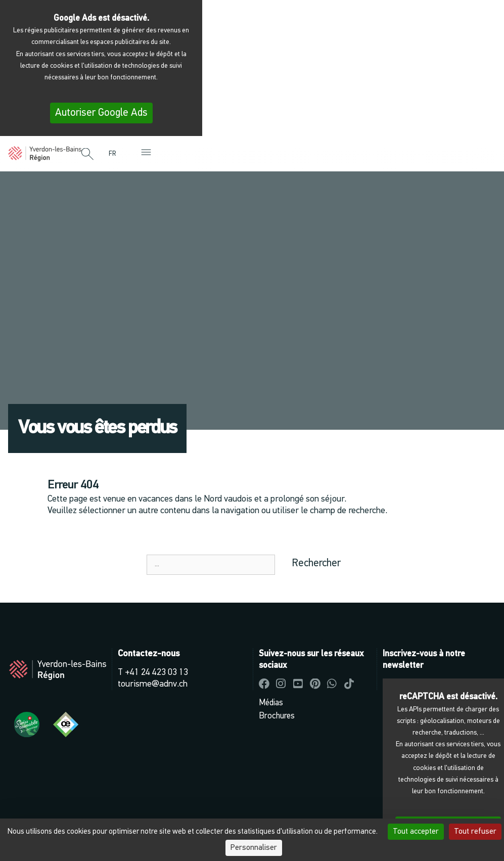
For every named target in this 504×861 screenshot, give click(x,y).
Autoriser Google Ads (101, 113)
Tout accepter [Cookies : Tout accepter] (416, 832)
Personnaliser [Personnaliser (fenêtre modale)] (254, 848)
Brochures (277, 716)
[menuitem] (115, 154)
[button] (87, 155)
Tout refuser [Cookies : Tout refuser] (475, 832)
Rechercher (316, 563)
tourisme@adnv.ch (153, 684)
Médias (271, 703)
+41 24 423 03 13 (156, 673)
